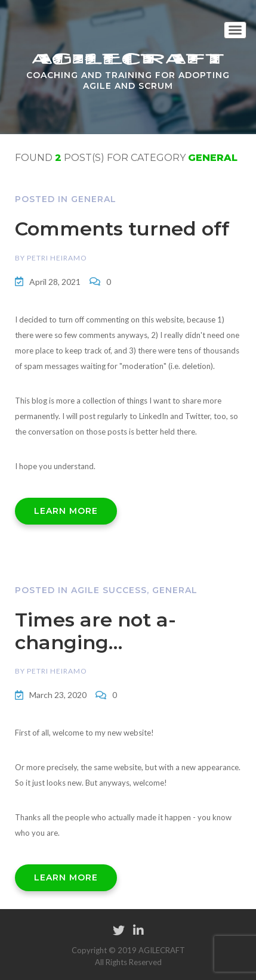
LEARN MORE (66, 511)
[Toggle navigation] (235, 30)
